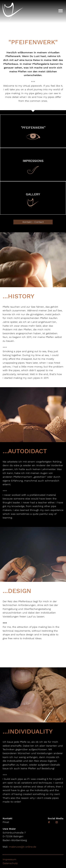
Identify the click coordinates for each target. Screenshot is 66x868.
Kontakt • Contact (33, 222)
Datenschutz (10, 863)
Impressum (9, 859)
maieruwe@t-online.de (22, 847)
